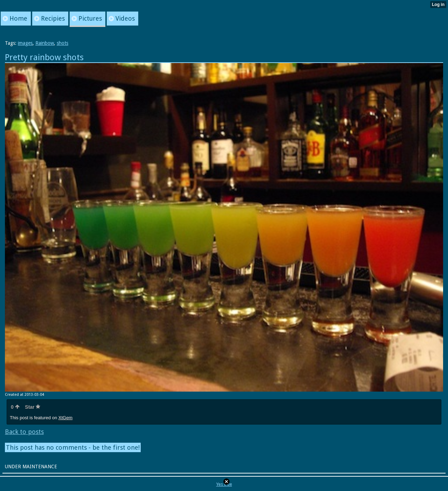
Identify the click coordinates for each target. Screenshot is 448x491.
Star (33, 407)
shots (62, 43)
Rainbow (45, 43)
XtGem (65, 418)
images (25, 43)
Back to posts (24, 432)
